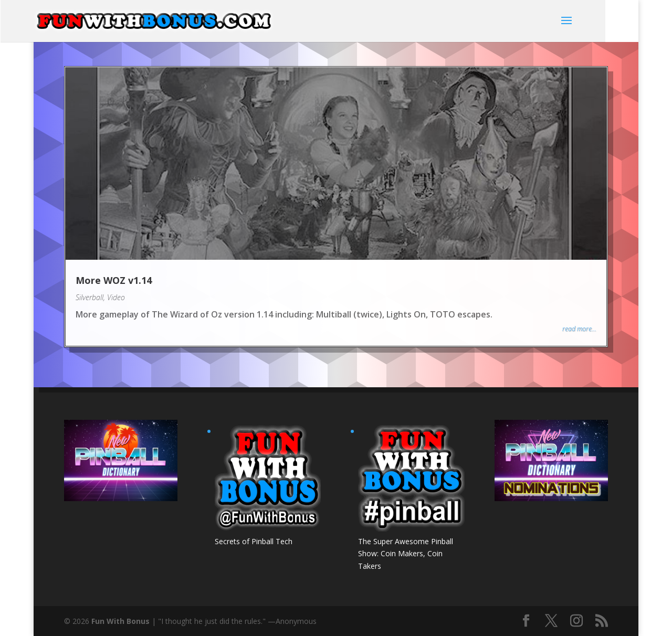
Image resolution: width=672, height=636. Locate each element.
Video (116, 297)
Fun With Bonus (120, 621)
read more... (579, 329)
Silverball (90, 297)
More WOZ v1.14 (114, 280)
